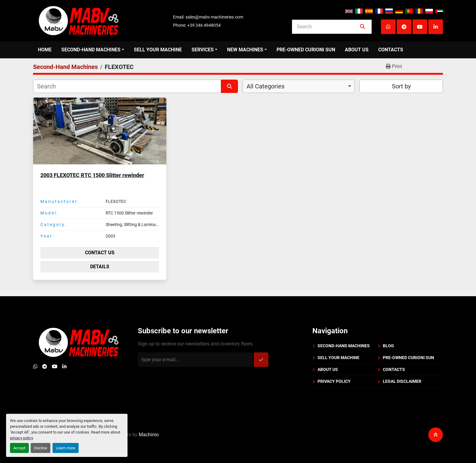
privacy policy (21, 438)
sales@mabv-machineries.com (214, 17)
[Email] (195, 360)
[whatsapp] (388, 27)
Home (45, 50)
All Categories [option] (265, 86)
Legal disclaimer (402, 381)
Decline (41, 448)
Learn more (66, 448)
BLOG (388, 346)
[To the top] (436, 425)
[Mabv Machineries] (79, 342)
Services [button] (203, 50)
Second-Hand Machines (91, 50)
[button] (93, 50)
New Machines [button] (245, 50)
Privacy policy (334, 381)
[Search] (328, 27)
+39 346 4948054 (204, 25)
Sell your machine (158, 50)
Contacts (391, 50)
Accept (19, 448)
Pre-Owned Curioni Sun (306, 50)
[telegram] (404, 27)
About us (357, 50)
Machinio (149, 425)
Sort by (401, 86)
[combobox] (299, 86)
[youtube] (420, 27)
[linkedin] (436, 27)
